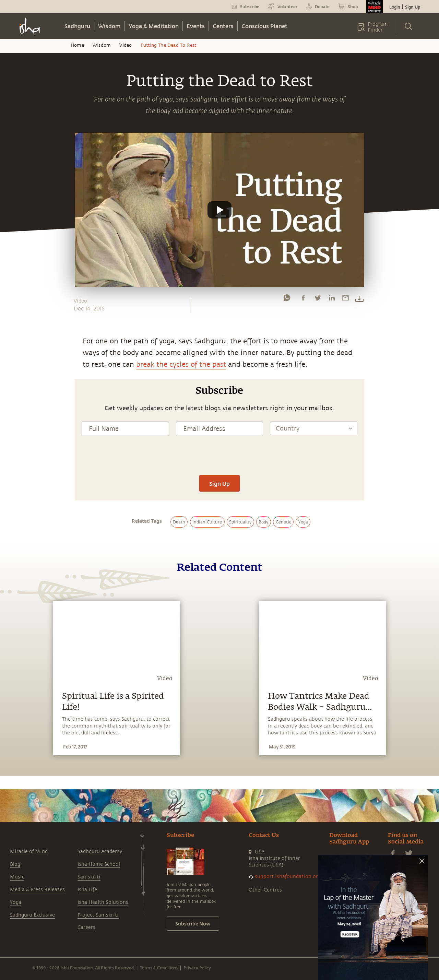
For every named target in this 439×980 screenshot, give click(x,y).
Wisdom (109, 26)
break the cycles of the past (181, 364)
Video (126, 45)
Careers (86, 927)
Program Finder (378, 27)
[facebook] (303, 299)
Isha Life (87, 890)
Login (395, 7)
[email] (345, 299)
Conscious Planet (264, 26)
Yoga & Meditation (154, 26)
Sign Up (413, 7)
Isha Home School (99, 864)
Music (17, 877)
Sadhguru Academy (100, 852)
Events (196, 26)
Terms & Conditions (159, 968)
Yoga (16, 902)
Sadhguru (77, 26)
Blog (15, 864)
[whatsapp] (287, 299)
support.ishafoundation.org (288, 877)
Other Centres (265, 890)
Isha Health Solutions (103, 902)
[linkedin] (332, 299)
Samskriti (89, 877)
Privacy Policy (197, 968)
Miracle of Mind (29, 852)
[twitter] (318, 299)
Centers (223, 26)
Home (77, 45)
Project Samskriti (98, 915)
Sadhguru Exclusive (32, 915)
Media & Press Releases (37, 890)
